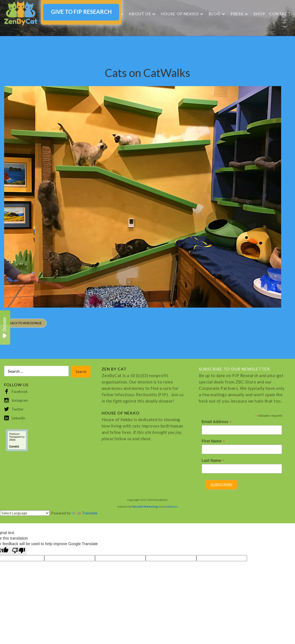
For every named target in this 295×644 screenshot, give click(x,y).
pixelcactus (171, 506)
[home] (21, 13)
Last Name (213, 461)
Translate (84, 513)
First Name (213, 441)
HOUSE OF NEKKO (180, 14)
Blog (215, 14)
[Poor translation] (19, 551)
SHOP (259, 14)
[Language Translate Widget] (25, 513)
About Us (140, 14)
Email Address (217, 422)
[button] (142, 14)
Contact (280, 14)
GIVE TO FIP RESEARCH (81, 12)
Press (237, 14)
